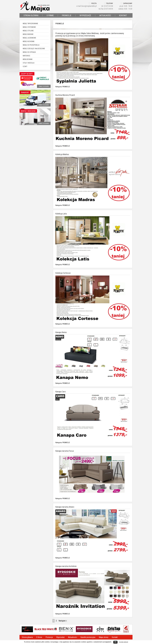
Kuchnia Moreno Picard (65, 95)
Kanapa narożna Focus (65, 451)
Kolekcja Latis (61, 214)
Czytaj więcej (124, 642)
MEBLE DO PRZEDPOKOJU (31, 45)
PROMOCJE (67, 15)
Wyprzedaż (60, 637)
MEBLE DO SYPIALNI (29, 52)
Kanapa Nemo (61, 332)
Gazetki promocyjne (88, 637)
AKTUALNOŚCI (105, 15)
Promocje (49, 637)
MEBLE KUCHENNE (29, 41)
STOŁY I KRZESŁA (29, 63)
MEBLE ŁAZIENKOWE (29, 38)
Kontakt (115, 637)
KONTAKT (123, 15)
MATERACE (27, 56)
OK (115, 642)
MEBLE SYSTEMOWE (29, 27)
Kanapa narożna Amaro (65, 507)
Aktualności (73, 637)
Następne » (63, 621)
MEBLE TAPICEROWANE (30, 24)
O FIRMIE (50, 15)
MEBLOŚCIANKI (28, 59)
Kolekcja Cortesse (63, 273)
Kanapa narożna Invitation (66, 566)
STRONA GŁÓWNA (31, 15)
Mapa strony (104, 637)
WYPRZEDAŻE (85, 15)
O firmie (39, 637)
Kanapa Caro (61, 392)
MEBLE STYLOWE (28, 31)
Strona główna (27, 637)
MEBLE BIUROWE (28, 34)
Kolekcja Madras (62, 154)
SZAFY (25, 66)
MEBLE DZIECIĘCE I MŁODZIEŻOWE (34, 49)
